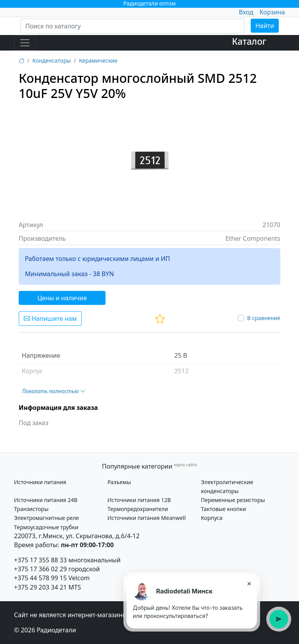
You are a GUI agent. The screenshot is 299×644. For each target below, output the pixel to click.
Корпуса (212, 518)
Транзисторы (31, 509)
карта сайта (186, 465)
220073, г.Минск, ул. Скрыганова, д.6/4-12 (77, 536)
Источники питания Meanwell (147, 518)
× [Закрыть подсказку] (249, 583)
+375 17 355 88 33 (40, 560)
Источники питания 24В (46, 500)
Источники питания (40, 482)
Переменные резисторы (233, 500)
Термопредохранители (138, 509)
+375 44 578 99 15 (40, 578)
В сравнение (264, 318)
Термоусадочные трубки (46, 527)
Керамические (98, 60)
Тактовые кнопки (223, 509)
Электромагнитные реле (47, 518)
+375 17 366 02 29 (40, 569)
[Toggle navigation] (25, 43)
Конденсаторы (52, 60)
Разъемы (119, 482)
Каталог (249, 41)
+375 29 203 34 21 (40, 587)
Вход (246, 12)
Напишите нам (50, 318)
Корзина (272, 12)
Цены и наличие (62, 298)
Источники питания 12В (139, 500)
